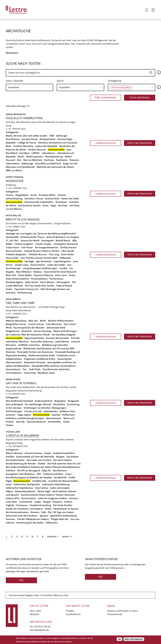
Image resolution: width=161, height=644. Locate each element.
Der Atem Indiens (63, 460)
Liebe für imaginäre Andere (53, 498)
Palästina (57, 502)
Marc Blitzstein (24, 272)
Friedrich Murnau (38, 254)
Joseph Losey (22, 265)
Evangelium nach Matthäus (20, 474)
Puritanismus (56, 279)
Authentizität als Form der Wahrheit (35, 457)
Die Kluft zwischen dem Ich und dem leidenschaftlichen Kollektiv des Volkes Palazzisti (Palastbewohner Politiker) (43, 467)
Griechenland (52, 198)
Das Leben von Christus (39, 460)
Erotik (34, 195)
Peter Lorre (61, 275)
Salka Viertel (32, 282)
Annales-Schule (30, 139)
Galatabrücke (51, 411)
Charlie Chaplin (43, 244)
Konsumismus (38, 265)
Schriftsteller (54, 422)
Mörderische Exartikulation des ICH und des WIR (49, 348)
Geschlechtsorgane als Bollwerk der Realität (29, 477)
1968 (52, 136)
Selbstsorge (27, 163)
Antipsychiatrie (48, 139)
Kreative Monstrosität (58, 338)
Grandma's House (34, 198)
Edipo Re (46, 470)
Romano (35, 512)
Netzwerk (34, 614)
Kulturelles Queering (42, 341)
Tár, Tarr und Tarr (20, 303)
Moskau (38, 272)
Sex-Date (63, 205)
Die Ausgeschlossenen (47, 247)
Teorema (10, 519)
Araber (48, 453)
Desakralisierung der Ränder (21, 463)
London (63, 268)
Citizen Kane (12, 247)
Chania (10, 195)
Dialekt (42, 463)
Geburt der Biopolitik (46, 146)
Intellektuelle (39, 481)
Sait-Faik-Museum (36, 422)
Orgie (53, 205)
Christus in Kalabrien (22, 435)
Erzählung (11, 185)
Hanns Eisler (12, 258)
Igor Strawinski (44, 261)
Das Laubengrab (14, 404)
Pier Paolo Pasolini (63, 505)
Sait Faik (20, 422)
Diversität (27, 331)
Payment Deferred (43, 275)
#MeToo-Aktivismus (16, 321)
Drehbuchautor (68, 247)
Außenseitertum (44, 401)
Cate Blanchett (54, 324)
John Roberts (13, 299)
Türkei (66, 422)
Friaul (68, 474)
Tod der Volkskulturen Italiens (33, 519)
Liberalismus (49, 153)
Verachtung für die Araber (30, 523)
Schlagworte (115, 81)
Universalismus (14, 373)
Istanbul (56, 415)
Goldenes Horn (68, 411)
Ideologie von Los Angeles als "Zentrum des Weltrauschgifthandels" (41, 233)
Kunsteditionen (73, 614)
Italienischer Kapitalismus (19, 488)
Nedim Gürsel (13, 379)
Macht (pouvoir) (35, 156)
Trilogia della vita (60, 519)
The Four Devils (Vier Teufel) (39, 286)
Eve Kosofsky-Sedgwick (64, 335)
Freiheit (62, 195)
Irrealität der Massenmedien (63, 481)
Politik (48, 509)
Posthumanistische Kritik (42, 355)
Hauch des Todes (70, 198)
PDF (21, 580)
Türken (10, 425)
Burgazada (73, 401)
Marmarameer (54, 418)
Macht (21, 156)
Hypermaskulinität (34, 338)
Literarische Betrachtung (29, 391)
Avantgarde (48, 240)
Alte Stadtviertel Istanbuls (19, 401)
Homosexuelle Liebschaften (39, 202)
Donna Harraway (43, 331)
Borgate (60, 457)
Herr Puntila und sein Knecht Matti (39, 258)
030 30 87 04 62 (42, 626)
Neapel (47, 502)
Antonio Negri (65, 139)
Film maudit (68, 251)
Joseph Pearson (14, 177)
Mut (19, 160)
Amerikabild (12, 237)
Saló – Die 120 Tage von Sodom (58, 512)
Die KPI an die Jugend (29, 470)
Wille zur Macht (14, 170)
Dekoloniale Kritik (56, 328)
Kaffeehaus (69, 415)
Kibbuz (9, 491)
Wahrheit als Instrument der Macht (55, 167)
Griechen (11, 415)
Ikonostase (15, 181)
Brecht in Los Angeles (23, 219)
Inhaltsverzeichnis (106, 143)
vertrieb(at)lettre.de (39, 630)
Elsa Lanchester (14, 251)
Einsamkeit (59, 404)
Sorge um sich (70, 163)
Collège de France (27, 143)
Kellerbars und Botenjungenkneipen (25, 418)
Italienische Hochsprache (27, 484)
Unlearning (30, 373)
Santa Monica (47, 282)
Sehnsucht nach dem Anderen (22, 516)
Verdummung (25, 293)
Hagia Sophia (24, 415)
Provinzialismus (39, 279)
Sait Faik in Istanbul (21, 383)
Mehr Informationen (134, 639)
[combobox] (29, 87)
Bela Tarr (33, 321)
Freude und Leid (33, 411)
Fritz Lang (54, 254)
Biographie (11, 391)
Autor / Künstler (15, 81)
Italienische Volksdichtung (56, 484)
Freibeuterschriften (53, 474)
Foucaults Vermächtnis (24, 118)
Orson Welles (25, 275)
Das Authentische (15, 460)
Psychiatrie (62, 160)
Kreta (46, 205)
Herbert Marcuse (37, 150)
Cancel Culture (36, 324)
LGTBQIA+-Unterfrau (29, 345)
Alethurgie (62, 136)
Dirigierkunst (13, 331)
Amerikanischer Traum (32, 237)
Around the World (30, 240)
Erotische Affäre (47, 195)
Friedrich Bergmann (16, 254)
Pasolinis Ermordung (40, 505)
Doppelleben (22, 195)
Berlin (43, 321)
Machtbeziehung (54, 156)
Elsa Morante (60, 470)
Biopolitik (11, 143)
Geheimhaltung (14, 198)
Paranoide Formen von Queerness (35, 352)
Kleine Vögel (44, 491)
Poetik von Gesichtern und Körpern (24, 509)
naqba (38, 502)
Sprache (44, 516)
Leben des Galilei (56, 265)
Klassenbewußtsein (25, 491)
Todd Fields (35, 369)
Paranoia (11, 352)
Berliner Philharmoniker (61, 321)
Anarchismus (13, 139)
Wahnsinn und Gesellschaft (20, 167)
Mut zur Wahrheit (33, 160)
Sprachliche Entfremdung (63, 516)
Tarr (25, 369)
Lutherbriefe (26, 502)
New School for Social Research (60, 272)
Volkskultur (52, 523)
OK (119, 639)
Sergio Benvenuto (16, 114)
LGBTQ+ (36, 153)
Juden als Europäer (60, 488)
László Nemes (62, 341)
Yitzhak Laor (13, 432)
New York (11, 275)
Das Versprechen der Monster (29, 328)
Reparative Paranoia (35, 362)
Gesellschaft (60, 477)
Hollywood (65, 258)
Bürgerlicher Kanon (16, 324)
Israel (9, 484)
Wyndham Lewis (46, 373)
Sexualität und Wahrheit (48, 163)
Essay (9, 125)
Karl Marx (24, 153)
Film (39, 474)
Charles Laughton (24, 244)
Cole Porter (27, 247)
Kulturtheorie (24, 310)
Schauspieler (63, 282)
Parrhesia (49, 160)
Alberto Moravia (14, 453)
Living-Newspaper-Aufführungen (40, 268)
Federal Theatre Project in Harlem (42, 251)
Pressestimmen (115, 614)
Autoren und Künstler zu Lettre (122, 611)
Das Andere (73, 457)
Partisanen (22, 505)
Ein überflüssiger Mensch (38, 404)
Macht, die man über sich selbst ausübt (26, 136)
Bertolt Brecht (63, 240)
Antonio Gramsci (33, 453)
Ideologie (29, 261)
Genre (60, 81)
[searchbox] (29, 87)
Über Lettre (35, 611)
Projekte (70, 611)
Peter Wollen (13, 215)
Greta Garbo (67, 254)
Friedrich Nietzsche (23, 146)
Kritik (14, 310)
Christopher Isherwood (66, 244)
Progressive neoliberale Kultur (40, 359)
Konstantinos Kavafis (29, 205)
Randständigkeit (14, 282)
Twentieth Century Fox (26, 289)
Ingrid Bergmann (62, 261)
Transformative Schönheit (56, 369)
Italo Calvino (42, 488)
